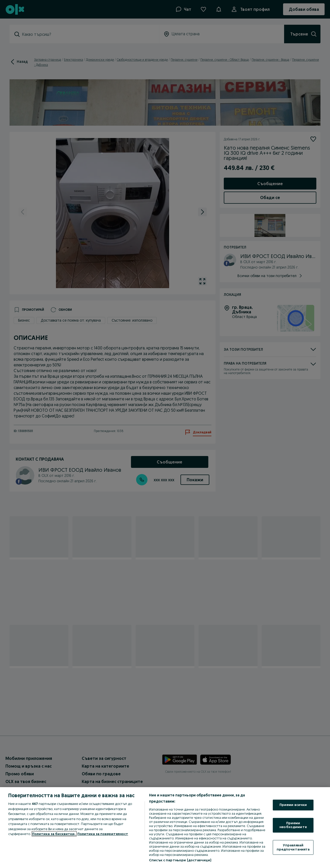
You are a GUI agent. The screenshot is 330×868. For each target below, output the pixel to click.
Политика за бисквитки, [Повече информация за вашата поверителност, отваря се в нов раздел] (54, 834)
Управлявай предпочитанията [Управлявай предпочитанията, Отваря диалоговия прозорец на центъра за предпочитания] (293, 847)
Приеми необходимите (293, 825)
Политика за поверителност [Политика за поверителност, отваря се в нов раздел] (103, 834)
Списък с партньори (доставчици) (180, 860)
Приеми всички (293, 805)
